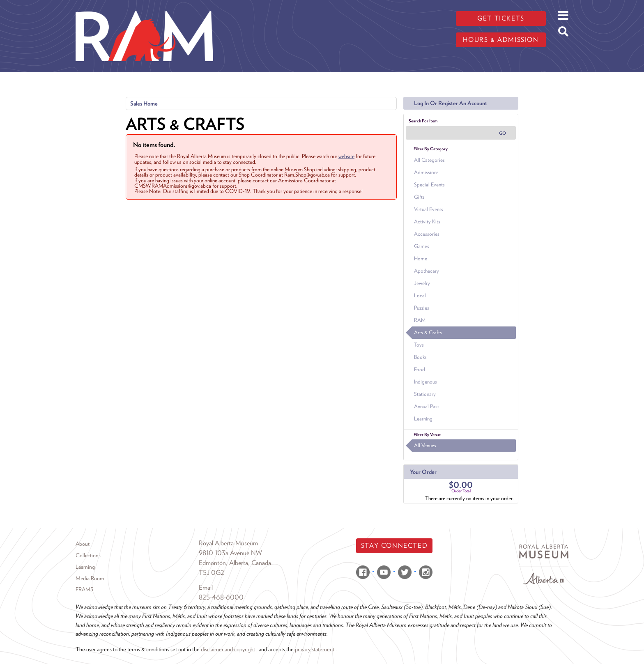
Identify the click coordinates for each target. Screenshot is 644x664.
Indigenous (425, 382)
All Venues (425, 445)
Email (206, 587)
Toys (419, 345)
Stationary (425, 394)
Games (422, 246)
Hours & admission (501, 40)
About (83, 544)
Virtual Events (429, 209)
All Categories (429, 160)
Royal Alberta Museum (228, 543)
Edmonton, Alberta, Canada (235, 563)
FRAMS (84, 589)
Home (421, 258)
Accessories (427, 234)
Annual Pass (427, 406)
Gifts (419, 197)
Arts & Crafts (428, 332)
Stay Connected (394, 546)
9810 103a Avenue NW (230, 553)
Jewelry (422, 283)
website (346, 156)
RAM (420, 320)
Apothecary (427, 271)
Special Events (429, 185)
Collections (88, 555)
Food (420, 369)
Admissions (426, 172)
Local (420, 295)
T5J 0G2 (212, 573)
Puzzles (422, 308)
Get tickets (501, 18)
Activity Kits (427, 222)
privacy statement (315, 649)
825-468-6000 (221, 597)
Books (420, 357)
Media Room (90, 578)
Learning (423, 419)
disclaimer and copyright (228, 649)
